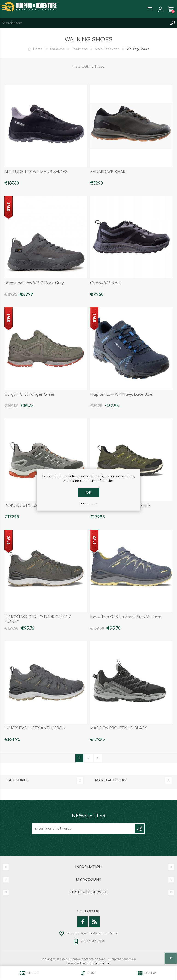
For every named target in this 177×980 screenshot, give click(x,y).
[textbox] (84, 23)
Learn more (88, 504)
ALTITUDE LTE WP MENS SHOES (36, 172)
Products (57, 49)
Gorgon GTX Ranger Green (30, 394)
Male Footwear (107, 49)
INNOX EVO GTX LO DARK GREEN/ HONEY (38, 619)
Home (38, 49)
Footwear (80, 49)
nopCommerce (98, 963)
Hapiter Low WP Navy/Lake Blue (121, 394)
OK (89, 493)
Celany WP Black (106, 283)
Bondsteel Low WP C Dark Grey (34, 283)
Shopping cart (171, 9)
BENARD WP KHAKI (108, 172)
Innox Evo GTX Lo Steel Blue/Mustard (126, 617)
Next (98, 758)
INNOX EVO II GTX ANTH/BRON (35, 728)
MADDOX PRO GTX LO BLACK (119, 728)
